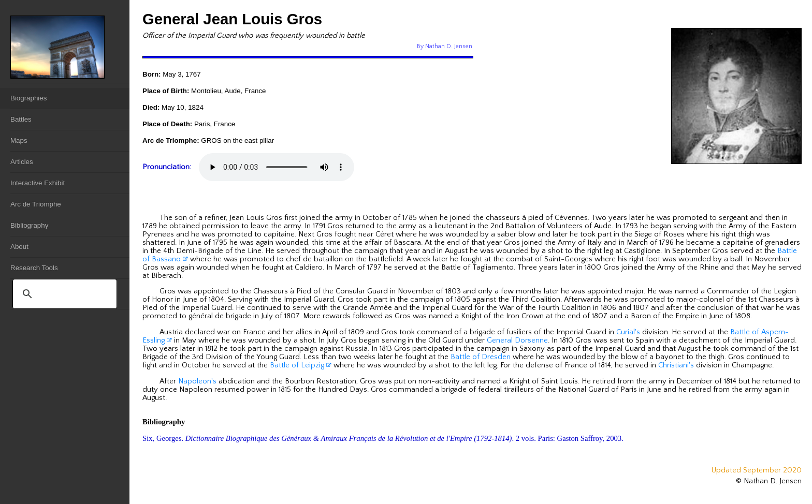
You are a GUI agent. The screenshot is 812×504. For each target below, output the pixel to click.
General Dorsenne (517, 340)
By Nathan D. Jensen (445, 46)
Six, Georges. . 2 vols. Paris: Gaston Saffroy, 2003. (383, 438)
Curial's (628, 332)
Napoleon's (197, 381)
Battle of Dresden (481, 357)
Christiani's (676, 365)
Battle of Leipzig (301, 365)
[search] (63, 294)
